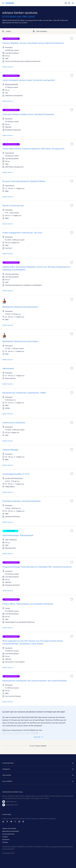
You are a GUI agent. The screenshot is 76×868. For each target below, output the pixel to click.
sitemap (5, 842)
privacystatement (8, 834)
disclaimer (6, 839)
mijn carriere (7, 775)
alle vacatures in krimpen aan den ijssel (18, 733)
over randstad (7, 781)
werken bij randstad (9, 828)
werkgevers (6, 769)
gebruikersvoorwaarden (11, 831)
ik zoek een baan (8, 763)
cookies (5, 837)
